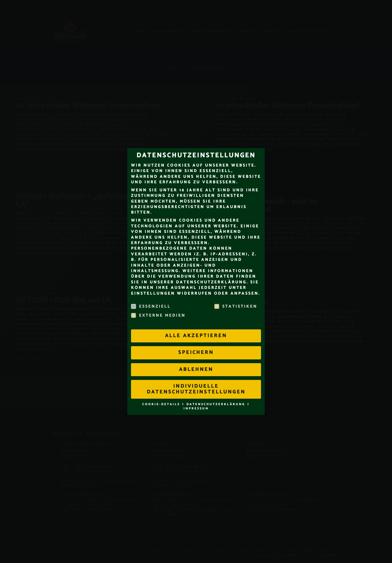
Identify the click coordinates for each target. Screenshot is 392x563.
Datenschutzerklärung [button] (217, 395)
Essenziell (151, 298)
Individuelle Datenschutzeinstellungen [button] (196, 380)
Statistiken (236, 298)
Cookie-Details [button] (162, 395)
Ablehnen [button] (196, 360)
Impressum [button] (196, 399)
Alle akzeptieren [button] (196, 327)
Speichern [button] (196, 344)
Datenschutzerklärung (211, 273)
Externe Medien (158, 307)
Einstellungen (153, 284)
